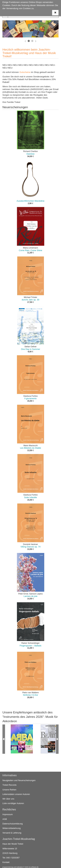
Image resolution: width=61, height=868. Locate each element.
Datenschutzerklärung (13, 824)
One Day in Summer (30, 349)
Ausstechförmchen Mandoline (30, 201)
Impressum (8, 814)
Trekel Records (9, 785)
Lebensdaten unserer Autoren (16, 794)
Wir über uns (8, 799)
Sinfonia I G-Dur (30, 695)
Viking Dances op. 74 (30, 547)
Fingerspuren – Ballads (30, 646)
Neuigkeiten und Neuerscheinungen (19, 780)
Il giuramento (30, 398)
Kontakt (6, 862)
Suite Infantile (30, 497)
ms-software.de (33, 867)
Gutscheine (25, 72)
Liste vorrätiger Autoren (13, 803)
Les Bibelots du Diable (30, 448)
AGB (5, 819)
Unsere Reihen (9, 790)
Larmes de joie (30, 596)
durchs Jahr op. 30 (30, 300)
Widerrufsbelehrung (12, 828)
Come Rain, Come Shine (30, 250)
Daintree (30, 154)
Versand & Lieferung (12, 833)
